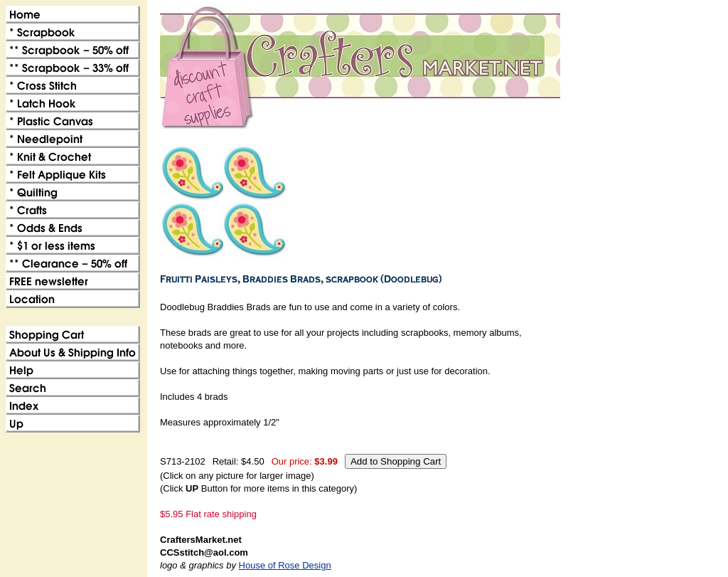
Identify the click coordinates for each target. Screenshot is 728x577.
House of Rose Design (285, 565)
